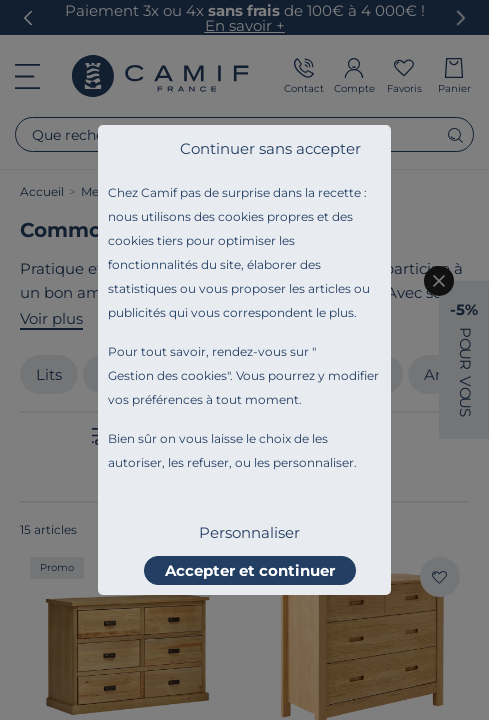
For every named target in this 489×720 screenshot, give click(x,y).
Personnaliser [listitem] (249, 532)
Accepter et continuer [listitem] (250, 570)
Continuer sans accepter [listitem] (270, 148)
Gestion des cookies (167, 375)
